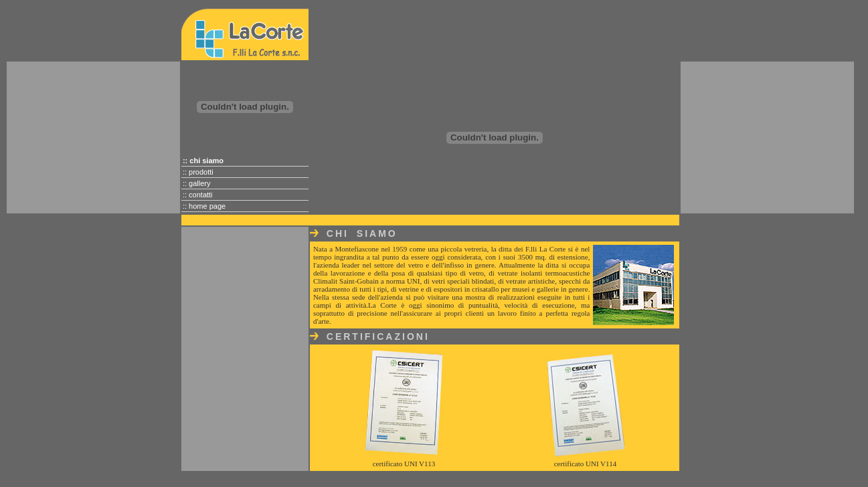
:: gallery (197, 183)
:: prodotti (198, 172)
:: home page (204, 206)
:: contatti (198, 195)
